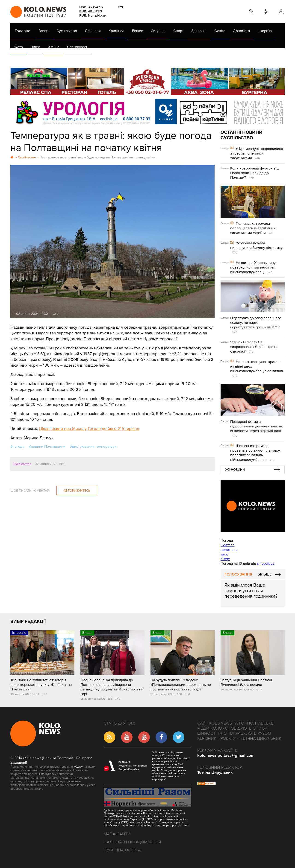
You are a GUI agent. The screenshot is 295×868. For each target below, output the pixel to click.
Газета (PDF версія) (47, 60)
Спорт (178, 31)
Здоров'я (199, 31)
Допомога (241, 31)
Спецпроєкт (77, 47)
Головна (22, 31)
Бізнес (137, 31)
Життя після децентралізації (165, 60)
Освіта (220, 31)
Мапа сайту (117, 834)
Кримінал (116, 31)
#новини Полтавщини (47, 447)
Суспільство (67, 31)
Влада (44, 31)
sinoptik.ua (266, 564)
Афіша (54, 47)
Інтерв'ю (265, 31)
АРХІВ (20, 60)
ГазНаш (129, 60)
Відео (35, 47)
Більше (265, 574)
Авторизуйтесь (77, 491)
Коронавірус (205, 60)
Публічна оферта (122, 850)
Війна (112, 60)
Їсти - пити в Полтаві (85, 60)
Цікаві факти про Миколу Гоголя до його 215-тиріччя (89, 429)
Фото (19, 47)
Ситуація (158, 31)
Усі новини (235, 470)
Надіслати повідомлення (132, 842)
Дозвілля (93, 31)
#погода (17, 447)
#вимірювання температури (93, 447)
